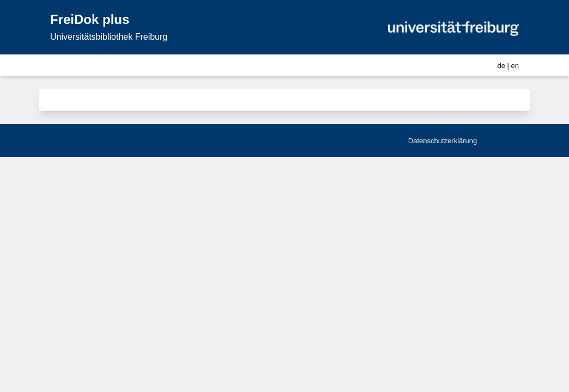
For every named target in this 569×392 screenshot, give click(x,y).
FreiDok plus (90, 19)
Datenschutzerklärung (443, 141)
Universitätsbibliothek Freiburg (109, 37)
